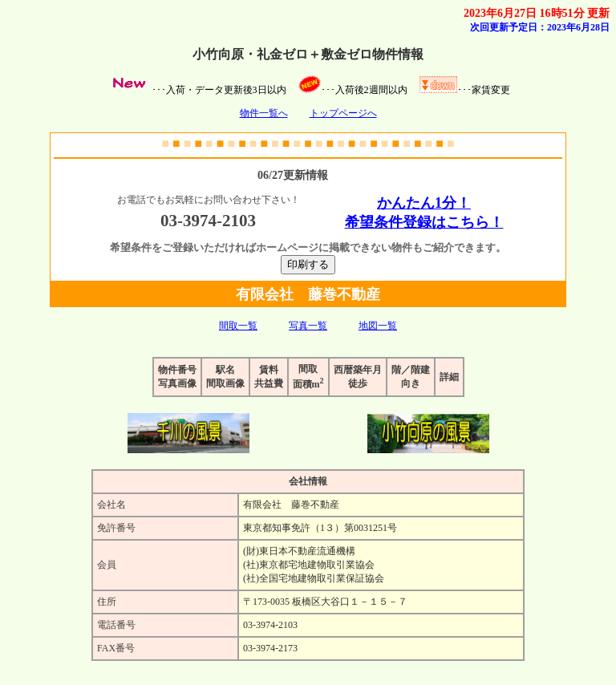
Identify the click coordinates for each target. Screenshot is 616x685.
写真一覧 (308, 326)
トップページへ (343, 113)
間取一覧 (238, 326)
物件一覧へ (264, 113)
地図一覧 (378, 326)
